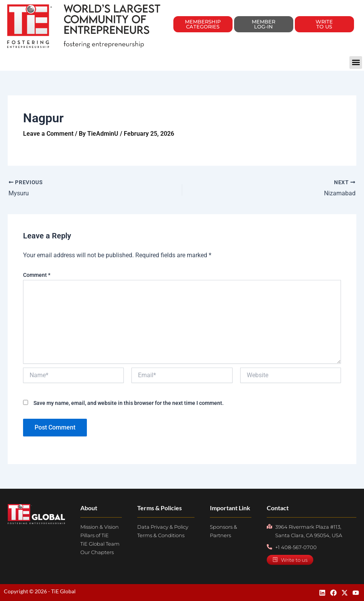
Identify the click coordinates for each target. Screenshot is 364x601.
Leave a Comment (48, 134)
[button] (356, 62)
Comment (37, 275)
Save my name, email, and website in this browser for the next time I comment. (129, 403)
